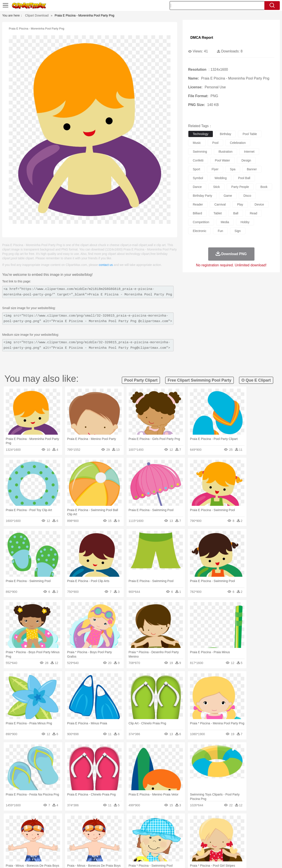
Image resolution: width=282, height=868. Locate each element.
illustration (226, 152)
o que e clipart (256, 380)
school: (17, 841)
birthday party (202, 196)
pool (215, 143)
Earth (84, 821)
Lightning (136, 821)
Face (190, 834)
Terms (200, 859)
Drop (212, 821)
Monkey (186, 828)
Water (184, 821)
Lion (175, 828)
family (57, 834)
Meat (94, 848)
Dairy (40, 848)
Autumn (39, 821)
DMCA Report (202, 38)
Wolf (247, 828)
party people (240, 187)
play (240, 204)
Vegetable (133, 848)
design (246, 160)
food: (15, 847)
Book (53, 841)
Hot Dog (213, 848)
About (189, 859)
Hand (210, 834)
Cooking (200, 848)
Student (30, 841)
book (264, 187)
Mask (28, 834)
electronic (199, 231)
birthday (225, 134)
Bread (188, 848)
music (197, 143)
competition (201, 222)
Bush (193, 821)
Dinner (158, 848)
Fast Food (73, 848)
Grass (124, 821)
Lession (230, 841)
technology (201, 134)
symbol (198, 178)
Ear (107, 834)
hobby (245, 222)
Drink (61, 848)
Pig (206, 828)
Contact (233, 859)
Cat (64, 828)
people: (17, 834)
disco (247, 196)
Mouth (181, 834)
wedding (221, 178)
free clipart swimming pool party (199, 380)
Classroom (65, 841)
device (259, 204)
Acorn (28, 821)
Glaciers (113, 821)
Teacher (42, 841)
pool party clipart (141, 380)
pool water (222, 160)
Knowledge (144, 841)
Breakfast (28, 848)
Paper (181, 841)
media (225, 222)
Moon (148, 821)
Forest (222, 821)
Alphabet (202, 841)
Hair (146, 834)
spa (233, 169)
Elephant (122, 828)
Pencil (91, 841)
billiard (197, 213)
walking (126, 834)
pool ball (244, 178)
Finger (200, 834)
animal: (17, 827)
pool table (250, 134)
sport (196, 169)
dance (197, 187)
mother (68, 834)
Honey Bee (153, 828)
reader (198, 204)
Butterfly (54, 828)
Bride (47, 834)
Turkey (237, 828)
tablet (218, 213)
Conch (74, 821)
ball (236, 213)
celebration (238, 143)
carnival (220, 204)
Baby (38, 834)
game (228, 196)
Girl (153, 834)
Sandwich (106, 848)
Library (158, 841)
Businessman (83, 834)
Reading (80, 841)
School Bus (120, 841)
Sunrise (159, 821)
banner (252, 169)
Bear (35, 828)
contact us (106, 265)
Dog (92, 828)
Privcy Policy (216, 859)
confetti (198, 160)
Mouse (197, 828)
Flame (101, 821)
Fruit (85, 848)
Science (170, 841)
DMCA (246, 859)
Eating (178, 848)
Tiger (227, 828)
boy (161, 834)
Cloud (203, 821)
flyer (215, 169)
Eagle (110, 828)
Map (132, 841)
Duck (101, 828)
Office (191, 841)
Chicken (73, 828)
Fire (92, 821)
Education (104, 841)
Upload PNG (262, 859)
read (253, 213)
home (137, 834)
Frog (141, 828)
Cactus (63, 821)
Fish (133, 828)
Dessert (51, 848)
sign (238, 231)
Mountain (172, 821)
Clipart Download (37, 15)
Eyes (115, 834)
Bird (43, 828)
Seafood (119, 848)
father (170, 834)
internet (249, 152)
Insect (166, 828)
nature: (16, 821)
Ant (27, 828)
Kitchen (147, 848)
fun (220, 231)
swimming (200, 152)
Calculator (217, 841)
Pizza (168, 848)
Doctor (98, 834)
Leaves (51, 821)
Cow (84, 828)
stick (216, 187)
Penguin (216, 828)
